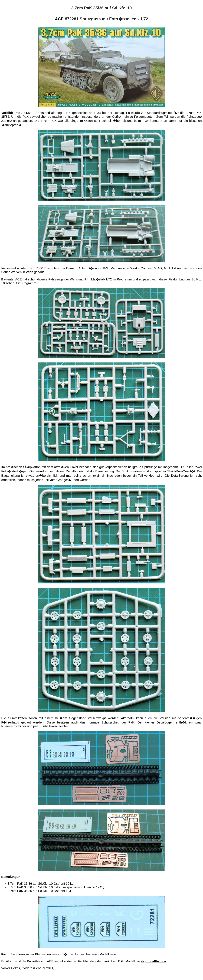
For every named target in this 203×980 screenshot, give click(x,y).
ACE (59, 19)
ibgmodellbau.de (153, 961)
